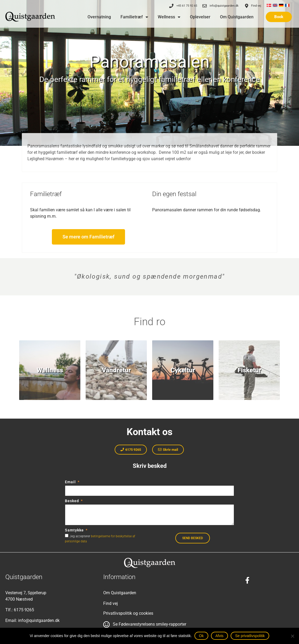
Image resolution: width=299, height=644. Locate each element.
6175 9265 (24, 610)
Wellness (169, 17)
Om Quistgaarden (237, 17)
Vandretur (116, 370)
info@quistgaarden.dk (39, 620)
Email (71, 482)
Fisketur (249, 370)
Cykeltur (183, 370)
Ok (201, 636)
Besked (72, 501)
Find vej (111, 603)
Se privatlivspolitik (250, 636)
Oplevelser (200, 17)
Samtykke (75, 530)
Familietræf (134, 17)
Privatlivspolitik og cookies (128, 613)
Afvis (219, 636)
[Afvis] (292, 636)
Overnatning (99, 17)
